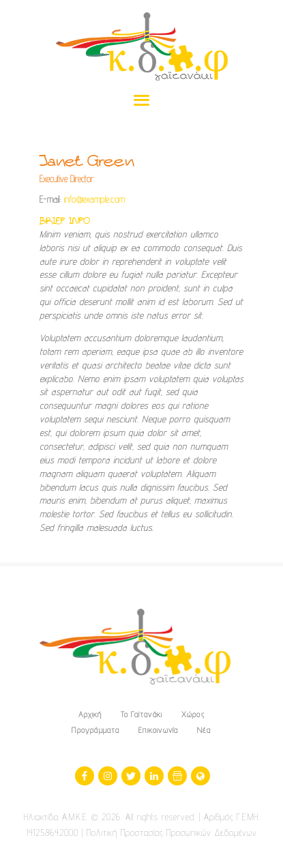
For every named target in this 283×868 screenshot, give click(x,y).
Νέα (204, 730)
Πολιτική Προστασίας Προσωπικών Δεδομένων (172, 833)
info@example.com (95, 199)
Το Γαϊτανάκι (141, 714)
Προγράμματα (95, 730)
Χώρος (193, 714)
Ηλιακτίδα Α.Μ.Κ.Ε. (56, 817)
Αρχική (90, 714)
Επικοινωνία (158, 730)
